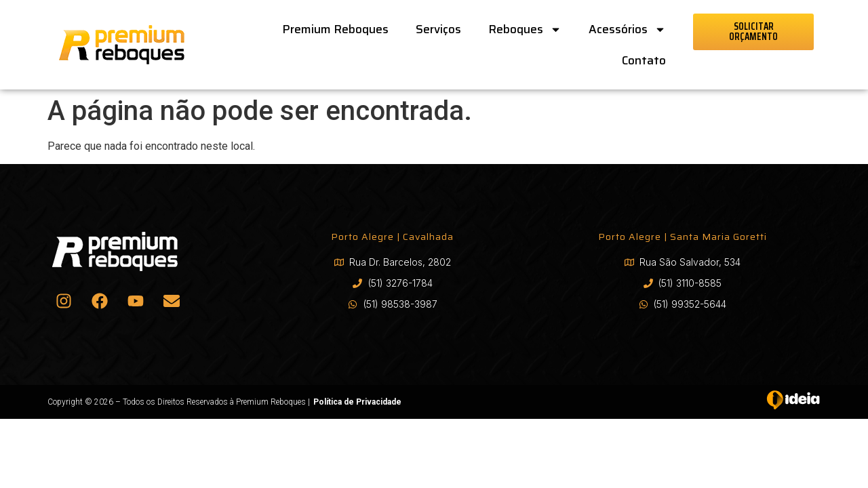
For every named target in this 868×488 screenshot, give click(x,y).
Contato (644, 60)
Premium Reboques (335, 29)
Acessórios (627, 29)
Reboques (525, 29)
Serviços (438, 29)
